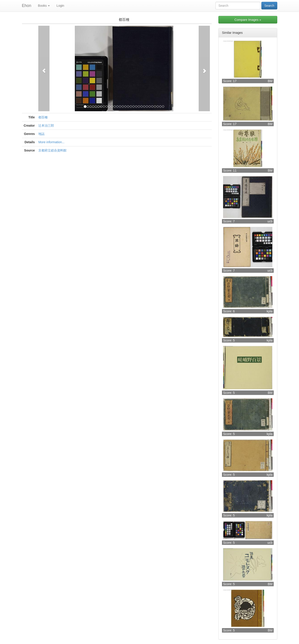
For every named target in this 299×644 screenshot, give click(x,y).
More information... (51, 142)
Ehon (27, 6)
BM (270, 81)
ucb (270, 221)
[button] (44, 68)
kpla (270, 311)
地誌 (41, 134)
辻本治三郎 (46, 126)
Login (60, 6)
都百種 (43, 117)
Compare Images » (248, 20)
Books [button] (44, 6)
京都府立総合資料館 (52, 150)
